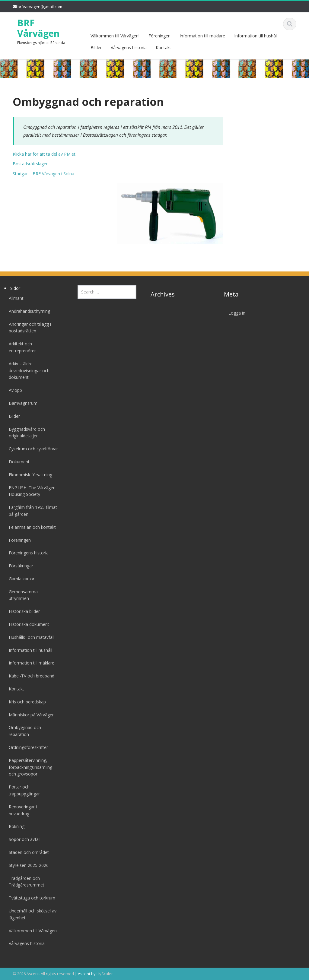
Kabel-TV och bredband (30, 676)
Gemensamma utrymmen (21, 595)
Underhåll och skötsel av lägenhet (31, 914)
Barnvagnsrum (21, 403)
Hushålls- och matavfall (30, 637)
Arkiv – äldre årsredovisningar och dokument (27, 371)
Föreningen (159, 36)
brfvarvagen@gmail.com (40, 7)
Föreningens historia (27, 553)
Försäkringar (19, 566)
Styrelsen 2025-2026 (27, 865)
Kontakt (163, 48)
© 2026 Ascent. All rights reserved (43, 974)
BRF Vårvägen (38, 28)
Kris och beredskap (25, 702)
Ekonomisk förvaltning (29, 475)
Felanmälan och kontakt (30, 527)
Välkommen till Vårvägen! (115, 36)
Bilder (96, 48)
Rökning (15, 826)
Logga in (235, 313)
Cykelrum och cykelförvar (32, 449)
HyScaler (105, 974)
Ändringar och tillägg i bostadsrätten (28, 328)
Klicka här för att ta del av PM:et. (45, 154)
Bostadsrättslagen (31, 164)
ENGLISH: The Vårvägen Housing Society (30, 491)
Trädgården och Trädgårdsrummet (25, 882)
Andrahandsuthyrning (28, 311)
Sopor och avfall (23, 839)
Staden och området (27, 852)
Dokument (17, 462)
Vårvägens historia (129, 48)
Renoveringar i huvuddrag (21, 810)
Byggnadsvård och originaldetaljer (25, 433)
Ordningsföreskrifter (27, 747)
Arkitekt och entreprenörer (21, 347)
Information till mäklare (202, 36)
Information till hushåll (256, 36)
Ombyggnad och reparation (23, 731)
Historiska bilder (22, 611)
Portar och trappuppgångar (22, 790)
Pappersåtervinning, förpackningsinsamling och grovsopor (29, 767)
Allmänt (14, 298)
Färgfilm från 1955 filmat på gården (31, 511)
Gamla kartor (20, 579)
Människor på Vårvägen (30, 715)
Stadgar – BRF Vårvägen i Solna (43, 174)
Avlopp (14, 390)
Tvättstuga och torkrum (30, 898)
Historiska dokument (27, 624)
